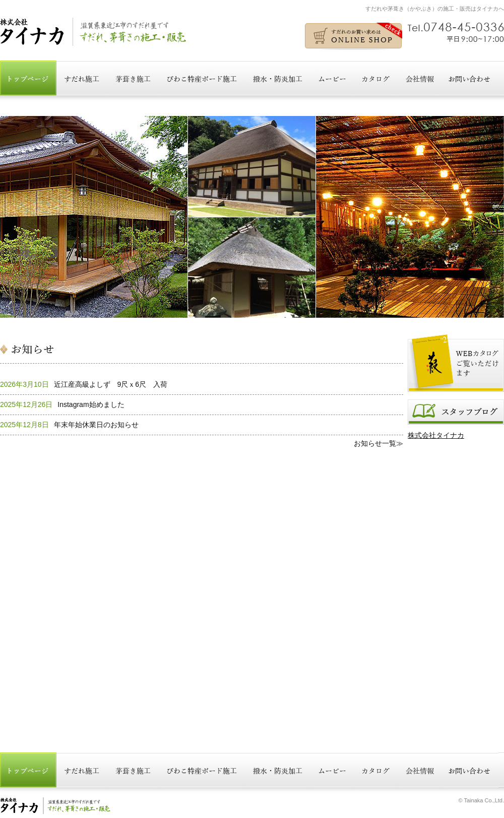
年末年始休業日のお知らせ (96, 425)
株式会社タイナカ (436, 435)
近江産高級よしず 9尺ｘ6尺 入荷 (111, 384)
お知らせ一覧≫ (379, 443)
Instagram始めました (91, 404)
